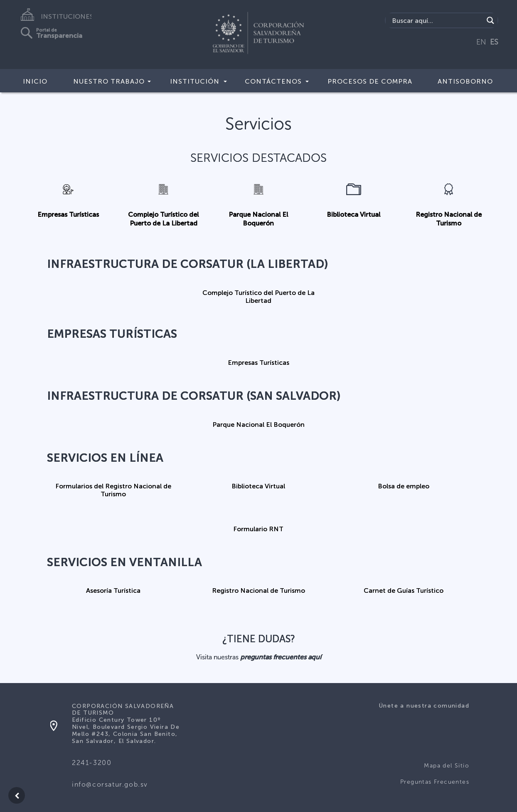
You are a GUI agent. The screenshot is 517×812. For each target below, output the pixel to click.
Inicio (35, 81)
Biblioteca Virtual (353, 214)
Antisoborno (465, 81)
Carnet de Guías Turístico (404, 590)
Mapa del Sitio (447, 766)
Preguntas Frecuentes (435, 782)
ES (494, 42)
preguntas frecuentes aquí (281, 657)
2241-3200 (92, 763)
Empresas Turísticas (68, 214)
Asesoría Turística (113, 590)
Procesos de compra (370, 81)
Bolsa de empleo (404, 486)
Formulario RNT (258, 529)
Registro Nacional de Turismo (258, 590)
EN (481, 42)
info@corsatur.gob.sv (110, 784)
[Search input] (437, 20)
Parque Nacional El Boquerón (258, 425)
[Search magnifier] (490, 20)
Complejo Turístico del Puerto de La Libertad (258, 297)
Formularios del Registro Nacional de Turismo (113, 490)
